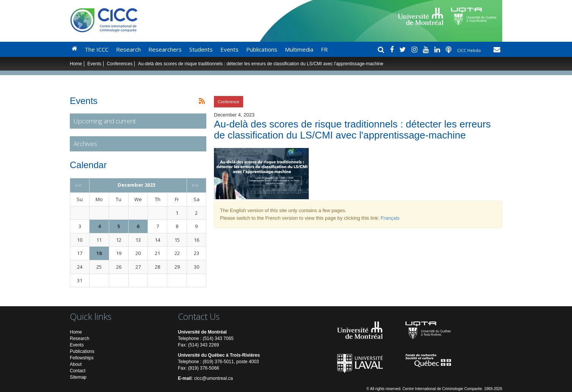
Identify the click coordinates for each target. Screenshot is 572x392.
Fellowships (82, 358)
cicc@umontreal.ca (214, 378)
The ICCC (97, 49)
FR (324, 49)
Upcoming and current (105, 121)
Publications (262, 49)
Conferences (119, 64)
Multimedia (299, 49)
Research (128, 49)
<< (78, 185)
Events (229, 49)
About (76, 364)
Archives (85, 144)
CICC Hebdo (470, 50)
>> (195, 185)
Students (201, 49)
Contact (78, 371)
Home (76, 64)
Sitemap (78, 377)
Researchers (165, 49)
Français (390, 218)
